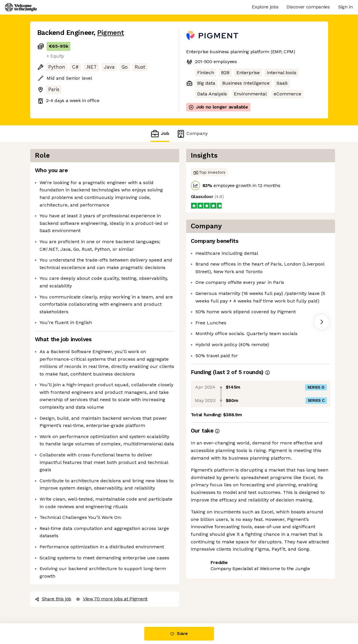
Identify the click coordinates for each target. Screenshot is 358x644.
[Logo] (21, 7)
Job (160, 134)
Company (192, 134)
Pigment (111, 33)
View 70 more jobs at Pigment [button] (112, 599)
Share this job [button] (53, 599)
